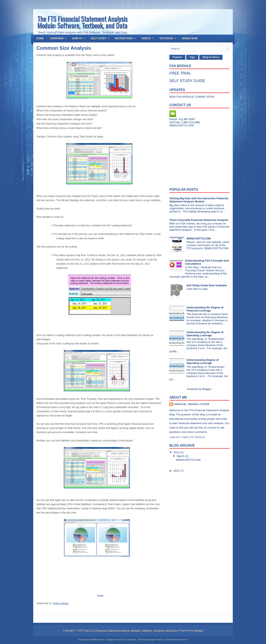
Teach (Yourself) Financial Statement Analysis (199, 220)
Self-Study (101, 37)
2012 (177, 471)
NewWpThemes (97, 640)
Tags (192, 57)
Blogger (207, 389)
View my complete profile (187, 437)
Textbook (169, 37)
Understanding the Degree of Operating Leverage (205, 334)
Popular (177, 57)
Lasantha (131, 640)
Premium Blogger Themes (151, 640)
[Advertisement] (195, 156)
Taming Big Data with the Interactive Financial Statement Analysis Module (199, 200)
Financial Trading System (191, 404)
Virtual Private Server (177, 640)
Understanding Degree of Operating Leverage (203, 361)
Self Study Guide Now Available (207, 285)
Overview (59, 37)
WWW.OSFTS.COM (199, 239)
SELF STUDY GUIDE (187, 81)
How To (80, 37)
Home (40, 39)
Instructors (127, 37)
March (181, 456)
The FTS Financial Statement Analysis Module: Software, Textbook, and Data (83, 22)
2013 (177, 452)
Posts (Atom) (61, 603)
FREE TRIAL (180, 73)
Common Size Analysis (64, 48)
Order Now (190, 39)
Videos (149, 37)
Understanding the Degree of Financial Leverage (205, 309)
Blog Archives (211, 57)
